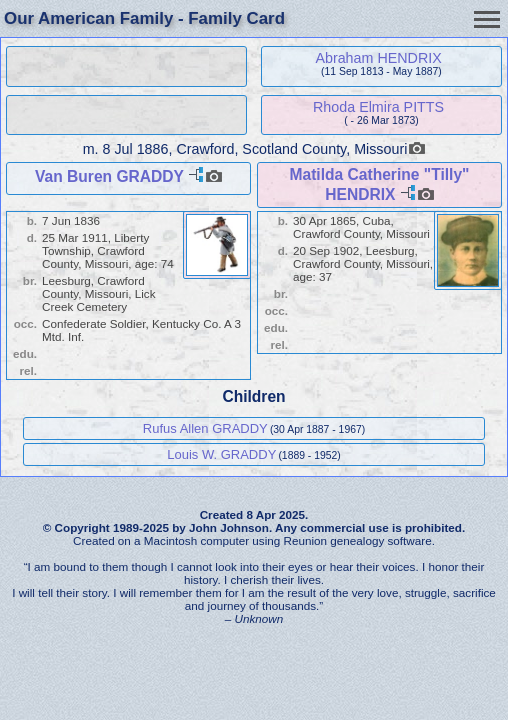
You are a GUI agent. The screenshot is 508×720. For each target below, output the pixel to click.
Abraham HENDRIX (378, 58)
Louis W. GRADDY (221, 454)
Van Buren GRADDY (109, 176)
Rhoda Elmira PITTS (378, 107)
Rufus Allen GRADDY (205, 428)
